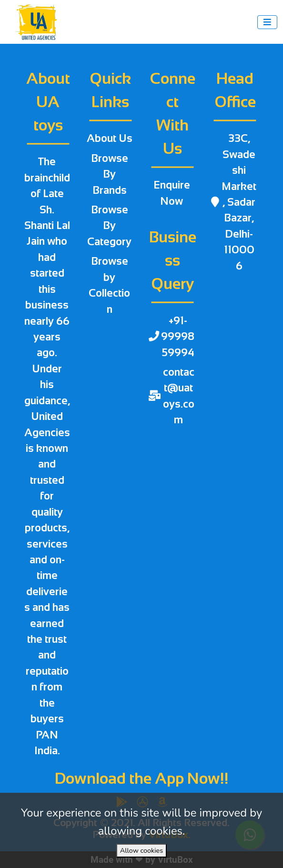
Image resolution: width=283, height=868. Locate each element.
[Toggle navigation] (267, 22)
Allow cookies (141, 850)
